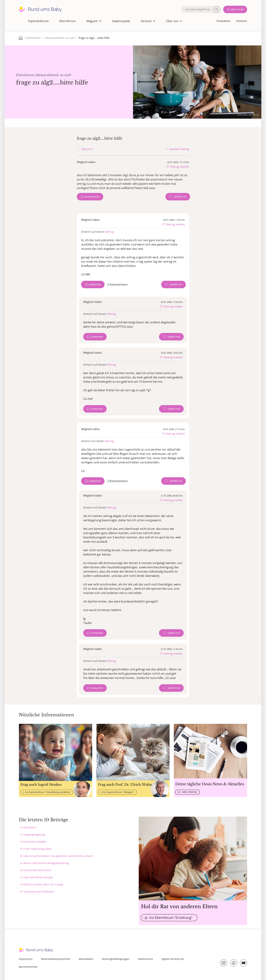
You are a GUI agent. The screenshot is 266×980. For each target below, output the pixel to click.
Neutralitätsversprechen (56, 959)
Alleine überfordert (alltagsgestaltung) (46, 863)
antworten (95, 284)
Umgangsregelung (34, 835)
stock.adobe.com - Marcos (248, 115)
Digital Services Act (173, 959)
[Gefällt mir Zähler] (178, 197)
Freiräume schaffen (35, 842)
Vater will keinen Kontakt (38, 877)
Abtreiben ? (30, 827)
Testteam (242, 21)
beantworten (92, 197)
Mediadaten (86, 959)
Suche (217, 9)
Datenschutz (145, 959)
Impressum (26, 959)
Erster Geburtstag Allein (38, 849)
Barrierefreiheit (28, 967)
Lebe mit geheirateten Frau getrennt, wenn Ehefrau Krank (58, 856)
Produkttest (223, 21)
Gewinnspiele (121, 21)
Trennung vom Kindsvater (39, 892)
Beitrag (109, 232)
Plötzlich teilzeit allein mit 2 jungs (43, 884)
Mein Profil (237, 9)
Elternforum (68, 21)
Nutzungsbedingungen (116, 959)
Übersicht (87, 149)
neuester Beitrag (179, 149)
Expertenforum (38, 21)
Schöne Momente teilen (37, 870)
